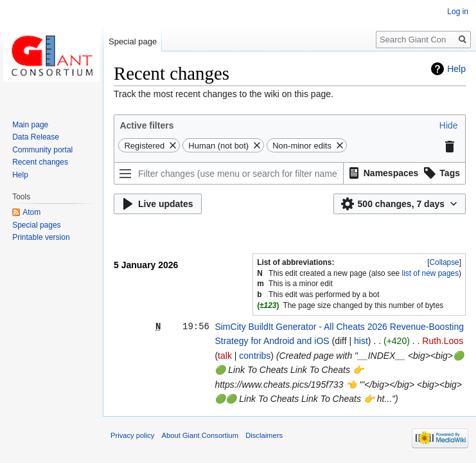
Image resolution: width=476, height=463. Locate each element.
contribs (255, 356)
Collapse (444, 262)
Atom (31, 212)
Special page (133, 41)
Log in (458, 12)
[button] (449, 125)
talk (225, 356)
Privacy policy (132, 435)
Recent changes (40, 162)
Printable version (41, 237)
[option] (382, 173)
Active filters (146, 125)
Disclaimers (264, 435)
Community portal (42, 150)
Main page (30, 125)
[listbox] (405, 173)
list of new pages (431, 273)
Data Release (36, 137)
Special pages (36, 225)
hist (361, 341)
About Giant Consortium (200, 435)
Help (456, 69)
